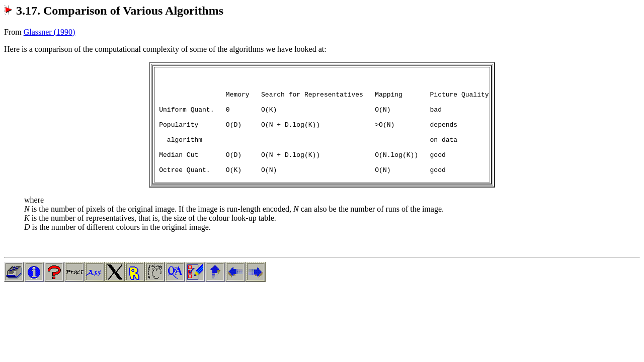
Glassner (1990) (50, 32)
